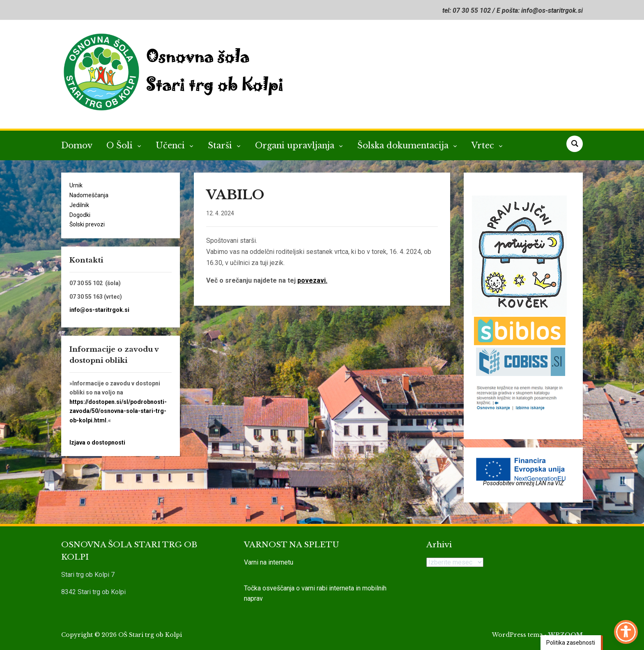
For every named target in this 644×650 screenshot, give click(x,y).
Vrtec (484, 145)
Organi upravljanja (296, 145)
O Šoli (121, 145)
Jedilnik (79, 205)
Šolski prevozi (87, 224)
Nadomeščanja (89, 195)
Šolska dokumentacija (404, 145)
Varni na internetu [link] (269, 562)
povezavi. (312, 280)
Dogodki (80, 215)
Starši (221, 145)
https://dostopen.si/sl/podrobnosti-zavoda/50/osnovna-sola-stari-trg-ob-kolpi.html (118, 411)
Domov (77, 145)
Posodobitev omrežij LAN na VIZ (523, 483)
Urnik (76, 185)
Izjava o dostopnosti (97, 443)
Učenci (171, 145)
